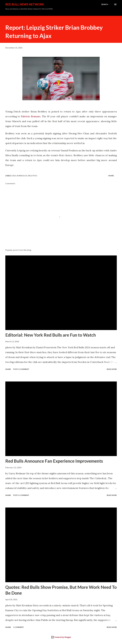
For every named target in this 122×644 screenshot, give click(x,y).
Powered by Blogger (61, 637)
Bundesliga (22, 176)
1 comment (19, 627)
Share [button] (111, 176)
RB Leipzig (33, 176)
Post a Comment (21, 369)
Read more (112, 369)
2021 (14, 176)
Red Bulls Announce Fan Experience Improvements (54, 461)
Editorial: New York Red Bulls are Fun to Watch (51, 335)
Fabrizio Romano (31, 116)
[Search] (105, 4)
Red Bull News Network (25, 4)
